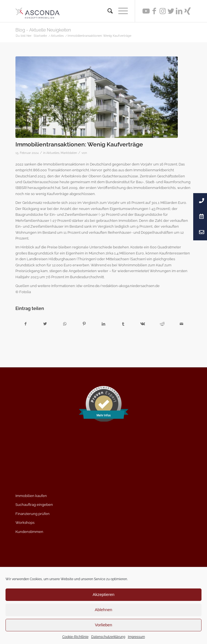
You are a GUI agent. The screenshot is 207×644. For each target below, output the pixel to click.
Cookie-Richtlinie (75, 637)
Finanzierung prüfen (33, 514)
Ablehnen (103, 610)
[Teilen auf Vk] (143, 324)
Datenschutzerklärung (108, 637)
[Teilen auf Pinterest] (84, 324)
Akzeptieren (103, 594)
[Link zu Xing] (187, 11)
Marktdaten (69, 153)
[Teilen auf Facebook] (25, 324)
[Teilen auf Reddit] (162, 324)
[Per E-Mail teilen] (182, 324)
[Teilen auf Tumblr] (123, 324)
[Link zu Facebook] (154, 11)
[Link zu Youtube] (146, 11)
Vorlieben (103, 625)
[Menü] (120, 11)
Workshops (25, 523)
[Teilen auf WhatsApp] (65, 324)
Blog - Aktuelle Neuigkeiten (43, 30)
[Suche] (107, 11)
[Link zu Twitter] (171, 11)
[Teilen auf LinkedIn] (104, 324)
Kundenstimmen (29, 532)
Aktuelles (53, 153)
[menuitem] (107, 11)
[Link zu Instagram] (163, 11)
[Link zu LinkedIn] (179, 11)
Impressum (136, 637)
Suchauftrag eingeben (34, 505)
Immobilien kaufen (31, 496)
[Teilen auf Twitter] (45, 324)
